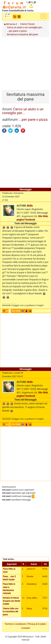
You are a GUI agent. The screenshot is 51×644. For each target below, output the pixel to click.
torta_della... (33, 598)
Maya (29, 609)
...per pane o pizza (33, 119)
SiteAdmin (32, 584)
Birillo (30, 206)
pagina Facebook (26, 220)
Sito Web (43, 216)
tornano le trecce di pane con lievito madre (12, 601)
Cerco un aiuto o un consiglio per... (23, 111)
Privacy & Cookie (37, 624)
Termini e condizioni (15, 624)
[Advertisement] (26, 63)
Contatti (26, 628)
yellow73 (31, 569)
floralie (30, 576)
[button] (15, 17)
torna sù (8, 311)
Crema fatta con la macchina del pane (11, 612)
